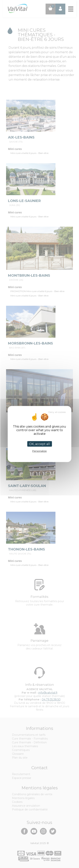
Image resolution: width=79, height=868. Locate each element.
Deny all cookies (57, 412)
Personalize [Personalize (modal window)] (39, 451)
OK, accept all (39, 444)
